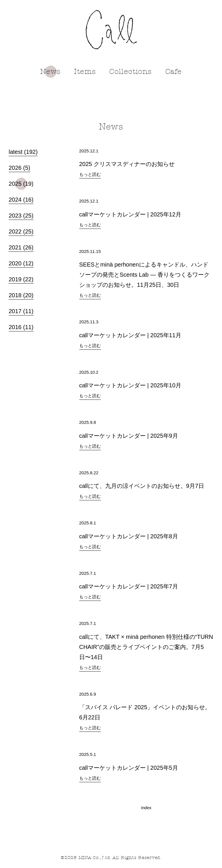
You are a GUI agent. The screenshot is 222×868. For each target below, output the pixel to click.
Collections (131, 72)
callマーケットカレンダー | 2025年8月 (129, 536)
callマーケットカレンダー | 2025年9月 (129, 436)
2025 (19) (21, 183)
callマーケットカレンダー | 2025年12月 (130, 214)
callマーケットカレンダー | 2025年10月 (130, 385)
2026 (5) (20, 167)
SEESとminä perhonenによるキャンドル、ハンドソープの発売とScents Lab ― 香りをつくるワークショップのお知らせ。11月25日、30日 (144, 275)
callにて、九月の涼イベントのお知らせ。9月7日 (142, 486)
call (111, 30)
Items (85, 72)
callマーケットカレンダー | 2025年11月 (130, 335)
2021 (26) (21, 247)
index (146, 808)
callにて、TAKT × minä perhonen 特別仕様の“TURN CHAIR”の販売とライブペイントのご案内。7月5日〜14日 (146, 647)
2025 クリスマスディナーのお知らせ (127, 164)
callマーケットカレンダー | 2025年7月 (129, 586)
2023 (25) (21, 215)
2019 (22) (21, 278)
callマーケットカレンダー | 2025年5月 (129, 768)
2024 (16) (21, 199)
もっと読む (90, 174)
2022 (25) (21, 231)
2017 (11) (21, 310)
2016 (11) (21, 326)
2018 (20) (21, 294)
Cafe (174, 72)
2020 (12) (21, 262)
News (51, 72)
